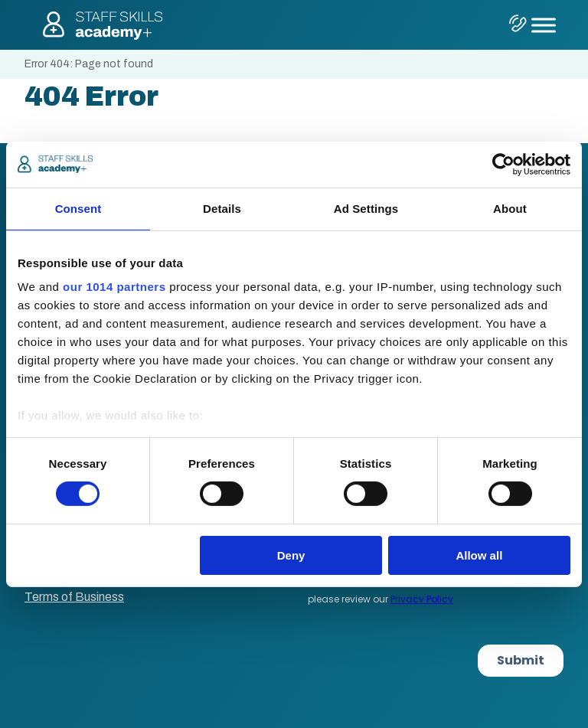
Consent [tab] (78, 208)
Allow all (479, 555)
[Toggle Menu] (544, 25)
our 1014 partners (114, 287)
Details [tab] (222, 208)
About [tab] (510, 208)
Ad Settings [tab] (366, 208)
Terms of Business (74, 597)
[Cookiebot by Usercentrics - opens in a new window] (503, 164)
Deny (291, 555)
